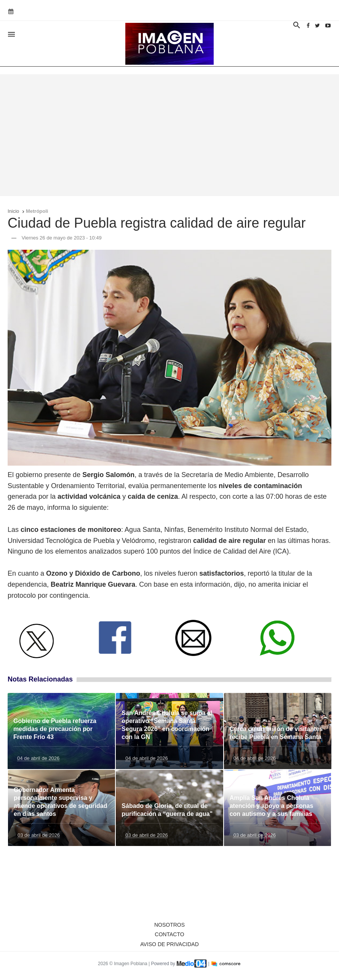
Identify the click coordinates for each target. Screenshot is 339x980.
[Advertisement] (169, 135)
